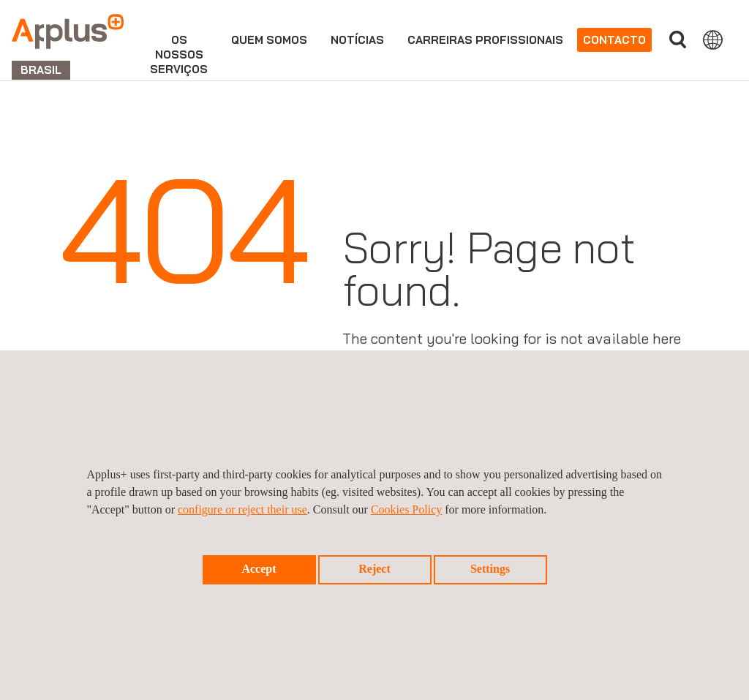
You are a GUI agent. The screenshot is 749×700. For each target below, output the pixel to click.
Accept (259, 569)
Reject (374, 569)
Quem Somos (269, 40)
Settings (490, 569)
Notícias (357, 40)
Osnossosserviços (179, 54)
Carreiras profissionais (485, 40)
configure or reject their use (242, 509)
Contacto (614, 40)
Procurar (677, 40)
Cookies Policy (406, 509)
